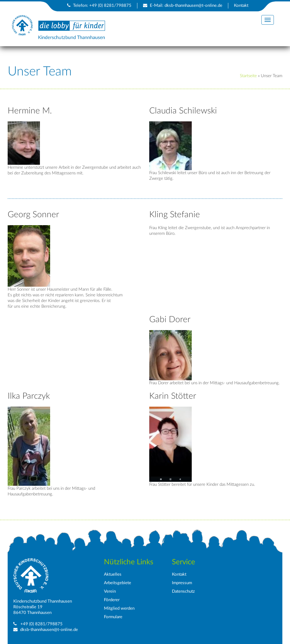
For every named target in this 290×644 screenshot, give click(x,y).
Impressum (182, 583)
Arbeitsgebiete (118, 583)
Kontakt (241, 6)
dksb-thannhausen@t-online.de (193, 6)
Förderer (112, 600)
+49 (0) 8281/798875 (41, 624)
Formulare (113, 617)
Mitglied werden (119, 608)
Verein (110, 591)
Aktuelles (113, 574)
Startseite (248, 76)
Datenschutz (183, 591)
